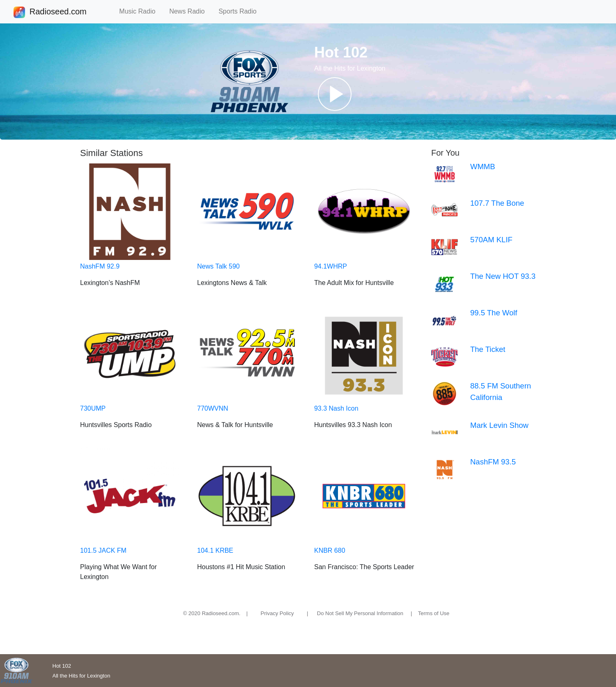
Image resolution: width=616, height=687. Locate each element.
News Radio (191, 11)
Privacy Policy (277, 613)
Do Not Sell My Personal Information (360, 613)
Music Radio (141, 11)
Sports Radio (241, 11)
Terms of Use (434, 613)
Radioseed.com (58, 12)
